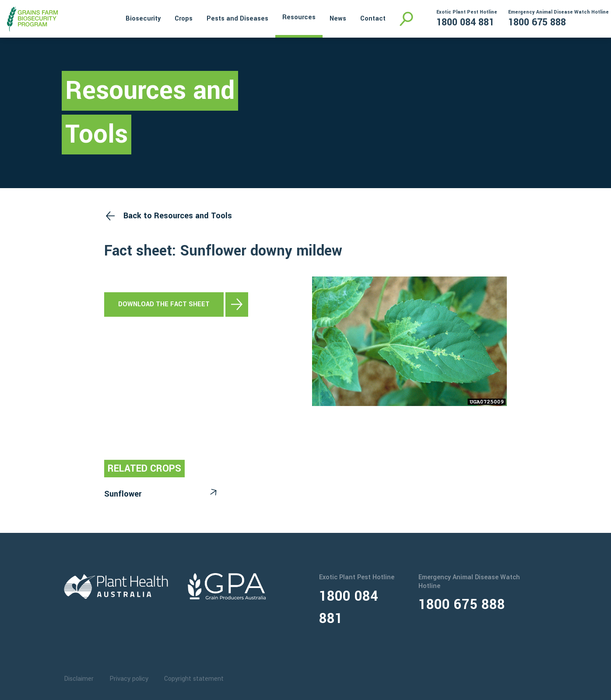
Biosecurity (143, 19)
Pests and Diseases (237, 19)
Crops (184, 19)
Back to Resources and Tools (178, 216)
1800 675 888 (537, 22)
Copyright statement (194, 679)
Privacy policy (129, 679)
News (338, 19)
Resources (299, 17)
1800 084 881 (465, 22)
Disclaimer (79, 679)
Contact (373, 19)
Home (107, 18)
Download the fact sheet (164, 304)
